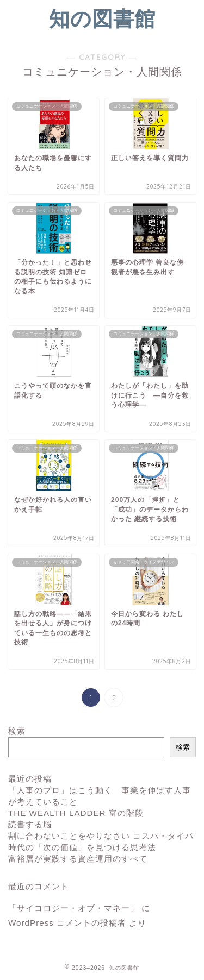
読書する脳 (30, 824)
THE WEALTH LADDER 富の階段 (76, 813)
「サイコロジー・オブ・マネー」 (73, 908)
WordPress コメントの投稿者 (67, 923)
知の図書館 (102, 18)
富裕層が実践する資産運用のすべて (78, 859)
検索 (17, 731)
